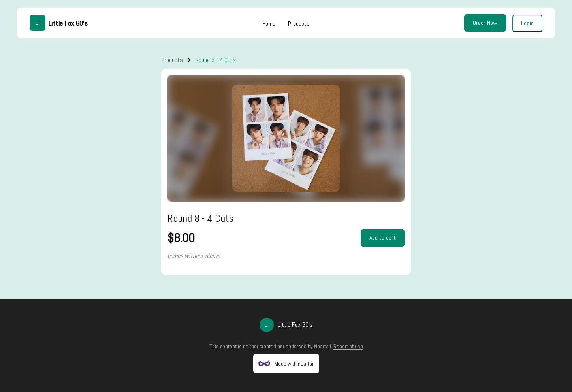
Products (299, 24)
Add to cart (383, 238)
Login (527, 23)
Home (269, 24)
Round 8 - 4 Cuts (216, 60)
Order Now (485, 23)
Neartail (323, 346)
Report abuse (348, 346)
